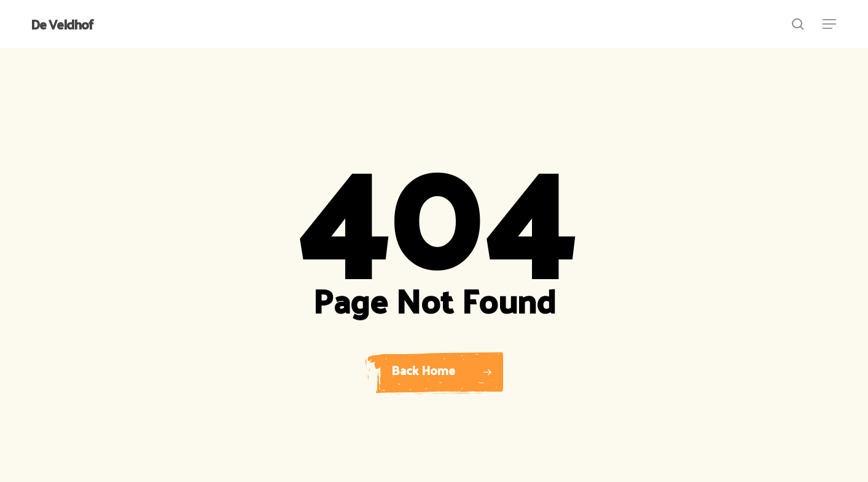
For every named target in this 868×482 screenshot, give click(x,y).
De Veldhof (62, 24)
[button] (830, 24)
